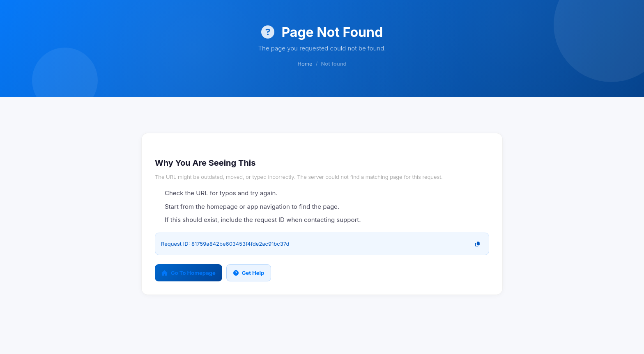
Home (305, 64)
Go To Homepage (189, 273)
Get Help (249, 273)
